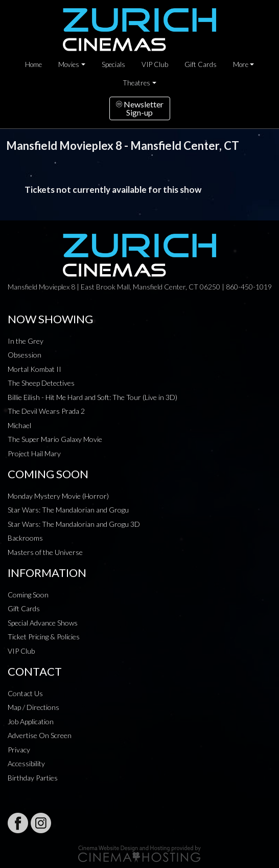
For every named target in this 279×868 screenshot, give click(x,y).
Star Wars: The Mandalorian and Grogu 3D (74, 524)
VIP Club (155, 64)
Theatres (136, 83)
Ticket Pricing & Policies (44, 637)
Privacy (19, 750)
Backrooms (25, 538)
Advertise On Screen (40, 735)
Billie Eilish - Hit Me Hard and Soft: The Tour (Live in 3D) (92, 397)
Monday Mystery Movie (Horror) (58, 496)
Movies (69, 64)
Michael (19, 425)
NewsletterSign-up (140, 108)
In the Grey (26, 341)
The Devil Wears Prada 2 (46, 411)
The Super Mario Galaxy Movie (55, 439)
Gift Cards (201, 64)
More (241, 64)
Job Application (31, 721)
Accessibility (26, 763)
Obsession (25, 355)
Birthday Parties (33, 778)
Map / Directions (33, 707)
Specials (113, 64)
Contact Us (25, 693)
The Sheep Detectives (41, 383)
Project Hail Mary (34, 453)
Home (33, 64)
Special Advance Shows (43, 623)
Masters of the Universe (45, 552)
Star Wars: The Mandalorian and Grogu (68, 510)
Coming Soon (28, 595)
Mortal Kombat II (34, 369)
